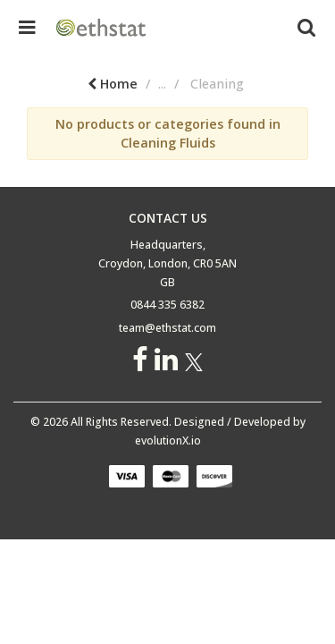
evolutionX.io (168, 441)
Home (44, 84)
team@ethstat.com (167, 328)
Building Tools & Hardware (173, 84)
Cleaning (307, 84)
